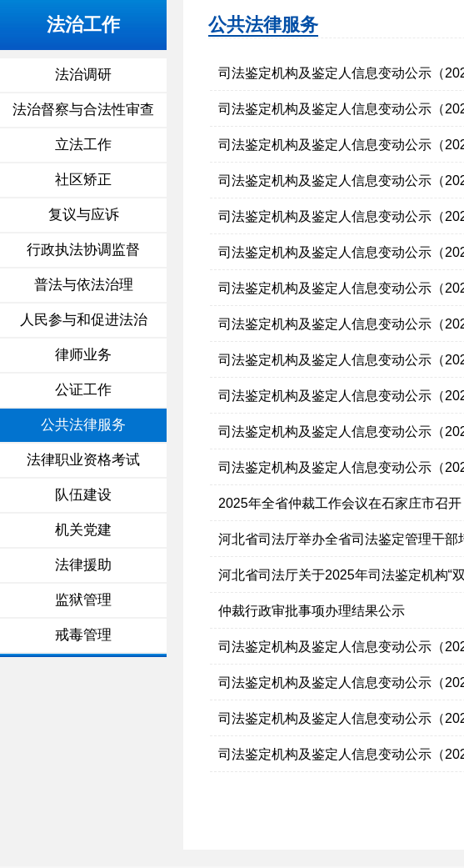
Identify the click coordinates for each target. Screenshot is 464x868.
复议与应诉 (84, 215)
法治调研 (83, 75)
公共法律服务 (83, 425)
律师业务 (83, 355)
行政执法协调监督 (83, 250)
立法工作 (83, 145)
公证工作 (83, 390)
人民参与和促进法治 (84, 320)
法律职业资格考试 (83, 460)
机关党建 (83, 530)
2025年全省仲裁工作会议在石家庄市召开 (340, 503)
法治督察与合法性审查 (83, 110)
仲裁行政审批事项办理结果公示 (312, 611)
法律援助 (83, 565)
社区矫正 (83, 180)
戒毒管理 (83, 635)
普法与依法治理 (84, 285)
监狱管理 (83, 600)
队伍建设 (83, 495)
